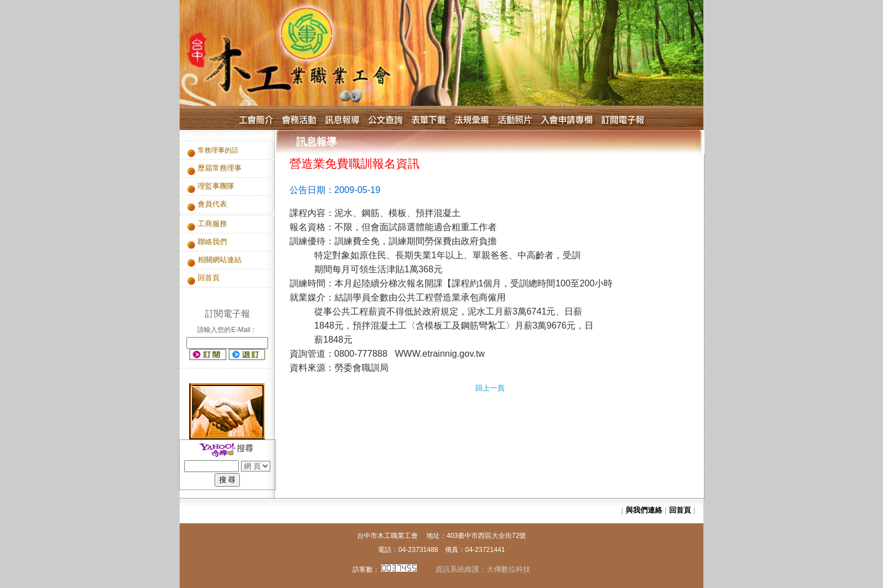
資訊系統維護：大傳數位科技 (479, 569)
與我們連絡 (644, 510)
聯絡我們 (212, 242)
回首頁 (209, 278)
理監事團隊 (216, 186)
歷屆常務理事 (220, 168)
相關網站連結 (220, 260)
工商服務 (212, 224)
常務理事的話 (218, 150)
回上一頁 (490, 388)
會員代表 (212, 204)
